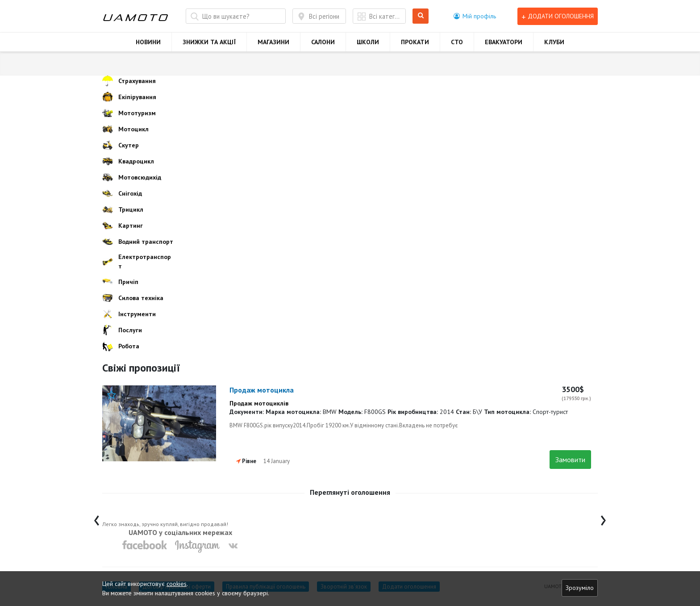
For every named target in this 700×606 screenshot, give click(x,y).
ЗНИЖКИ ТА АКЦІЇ (209, 42)
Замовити (570, 460)
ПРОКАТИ (415, 42)
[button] (475, 16)
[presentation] (97, 518)
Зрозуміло (580, 588)
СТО (457, 42)
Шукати (421, 16)
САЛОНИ (323, 42)
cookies (177, 584)
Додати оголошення (558, 16)
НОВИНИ (148, 42)
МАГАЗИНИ (273, 42)
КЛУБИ (554, 42)
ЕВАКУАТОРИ (504, 42)
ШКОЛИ (368, 42)
